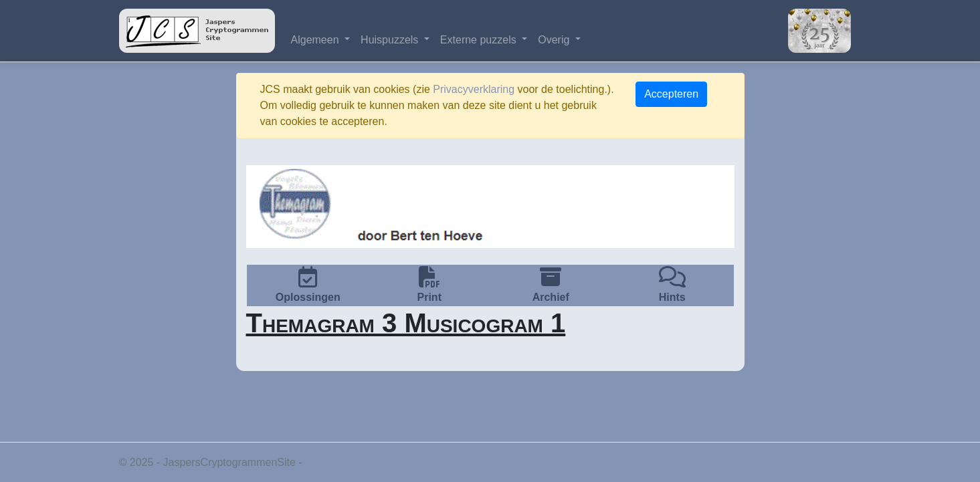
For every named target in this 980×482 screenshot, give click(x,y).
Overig (555, 40)
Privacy (322, 462)
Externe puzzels (480, 40)
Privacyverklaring (474, 89)
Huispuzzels (391, 40)
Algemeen (317, 40)
